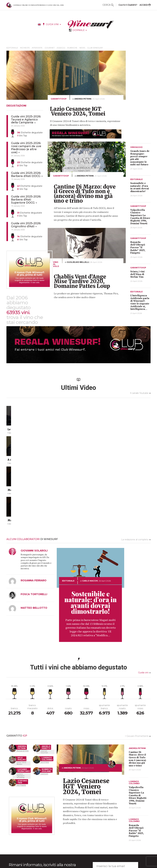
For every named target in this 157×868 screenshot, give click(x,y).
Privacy (107, 839)
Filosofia (107, 831)
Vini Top (22, 136)
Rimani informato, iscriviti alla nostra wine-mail (42, 786)
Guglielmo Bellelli (78, 262)
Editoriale (12, 48)
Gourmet (50, 48)
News (82, 48)
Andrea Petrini (83, 99)
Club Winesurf (95, 48)
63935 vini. (18, 312)
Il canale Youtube (140, 393)
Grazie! (107, 835)
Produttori (81, 831)
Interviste (37, 48)
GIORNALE (80, 30)
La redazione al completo (136, 458)
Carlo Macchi (90, 499)
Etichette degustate (30, 133)
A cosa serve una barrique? (61, 432)
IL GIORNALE (55, 821)
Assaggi (61, 48)
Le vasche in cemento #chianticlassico (33, 432)
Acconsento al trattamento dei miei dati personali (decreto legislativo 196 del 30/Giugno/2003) (44, 799)
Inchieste (25, 48)
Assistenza (109, 843)
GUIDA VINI (53, 24)
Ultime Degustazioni (86, 826)
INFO (106, 821)
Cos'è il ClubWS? (128, 5)
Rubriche (72, 48)
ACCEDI (145, 5)
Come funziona (83, 835)
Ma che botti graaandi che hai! (100, 432)
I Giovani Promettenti (138, 655)
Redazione (108, 826)
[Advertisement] (143, 97)
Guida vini (144, 591)
